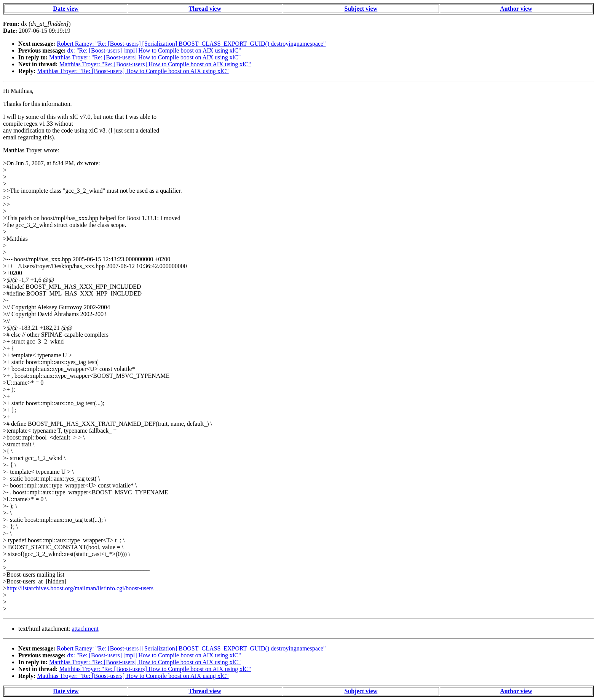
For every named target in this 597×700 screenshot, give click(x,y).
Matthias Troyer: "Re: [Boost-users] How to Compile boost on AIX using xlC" (145, 57)
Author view (516, 9)
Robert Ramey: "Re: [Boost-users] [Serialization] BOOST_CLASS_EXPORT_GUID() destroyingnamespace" (191, 44)
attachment (85, 629)
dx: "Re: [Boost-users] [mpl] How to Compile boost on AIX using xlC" (154, 50)
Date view (66, 9)
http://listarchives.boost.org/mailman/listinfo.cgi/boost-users (80, 588)
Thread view (205, 9)
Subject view (361, 9)
